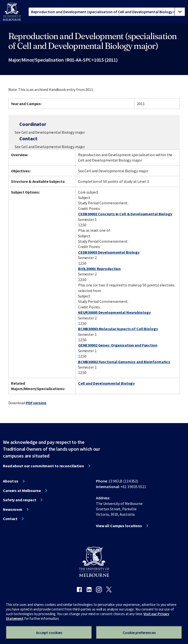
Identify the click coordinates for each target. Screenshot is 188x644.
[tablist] (107, 12)
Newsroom (13, 509)
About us (11, 481)
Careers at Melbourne (22, 491)
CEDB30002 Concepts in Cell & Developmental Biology (125, 214)
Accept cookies (49, 633)
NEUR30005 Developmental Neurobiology (114, 312)
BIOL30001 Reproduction (99, 269)
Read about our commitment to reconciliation (43, 466)
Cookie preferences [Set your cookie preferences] (139, 633)
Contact (10, 519)
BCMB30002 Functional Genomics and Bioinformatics (124, 362)
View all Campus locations (119, 526)
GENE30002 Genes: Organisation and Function (118, 345)
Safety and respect (20, 500)
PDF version (36, 403)
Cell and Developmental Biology (106, 383)
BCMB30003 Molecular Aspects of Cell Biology (118, 329)
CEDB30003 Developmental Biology (109, 252)
